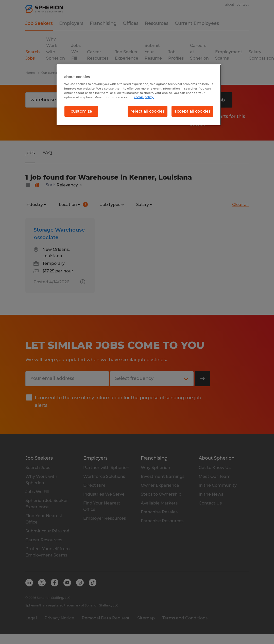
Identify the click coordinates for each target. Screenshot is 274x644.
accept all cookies (192, 111)
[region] (139, 95)
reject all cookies (148, 111)
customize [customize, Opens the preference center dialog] (81, 111)
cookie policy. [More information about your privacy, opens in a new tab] (144, 97)
